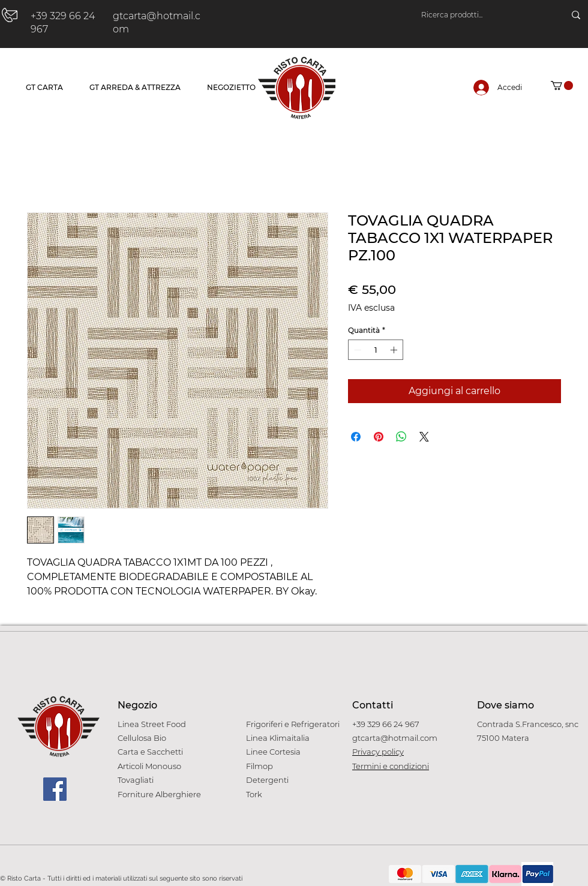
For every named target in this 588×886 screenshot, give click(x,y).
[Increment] (395, 350)
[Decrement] (356, 350)
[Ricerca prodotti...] (481, 15)
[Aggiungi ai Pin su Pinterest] (379, 437)
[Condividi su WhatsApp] (401, 437)
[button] (562, 85)
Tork (254, 794)
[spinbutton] (376, 350)
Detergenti (267, 780)
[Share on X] (424, 437)
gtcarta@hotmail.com (395, 738)
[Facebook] (55, 789)
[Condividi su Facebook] (356, 437)
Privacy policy (378, 752)
